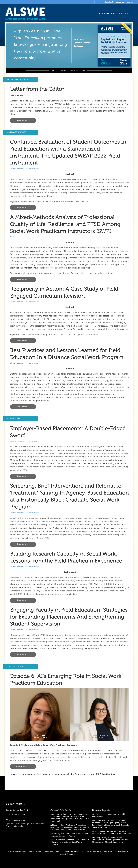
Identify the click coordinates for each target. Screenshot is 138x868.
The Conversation (15, 666)
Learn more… (23, 767)
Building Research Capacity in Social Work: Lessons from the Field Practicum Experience (112, 832)
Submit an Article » (82, 43)
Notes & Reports (14, 419)
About (96, 2)
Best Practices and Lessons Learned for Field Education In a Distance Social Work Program (70, 842)
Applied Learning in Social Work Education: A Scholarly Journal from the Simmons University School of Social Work (26, 14)
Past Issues (125, 13)
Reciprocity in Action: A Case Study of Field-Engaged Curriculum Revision (69, 835)
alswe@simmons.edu (69, 854)
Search (130, 2)
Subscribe (120, 2)
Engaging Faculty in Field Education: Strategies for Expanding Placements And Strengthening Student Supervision (69, 617)
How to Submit (107, 2)
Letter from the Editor (18, 79)
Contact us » (79, 46)
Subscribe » (79, 39)
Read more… (23, 120)
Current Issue (108, 13)
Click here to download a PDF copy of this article (25, 169)
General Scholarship (17, 132)
